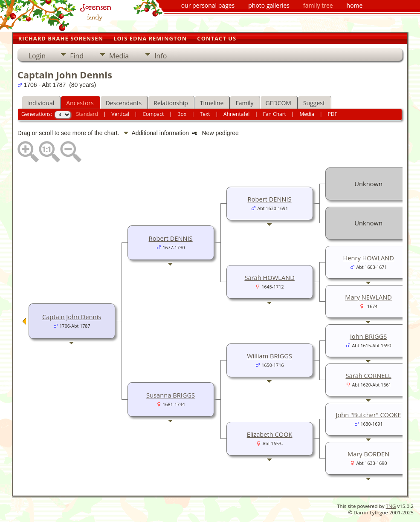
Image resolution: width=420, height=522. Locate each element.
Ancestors (80, 103)
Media (119, 56)
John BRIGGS (369, 336)
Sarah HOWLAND (269, 277)
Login (37, 56)
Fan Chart (275, 114)
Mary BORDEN (368, 454)
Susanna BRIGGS (171, 395)
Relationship (171, 103)
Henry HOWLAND (368, 258)
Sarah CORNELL (368, 375)
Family (244, 103)
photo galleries (269, 5)
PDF (333, 114)
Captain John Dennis (72, 317)
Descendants (124, 103)
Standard (87, 114)
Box (182, 114)
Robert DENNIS (171, 238)
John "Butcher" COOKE (369, 415)
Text (205, 114)
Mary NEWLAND (368, 297)
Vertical (120, 114)
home (355, 5)
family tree (318, 5)
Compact (153, 114)
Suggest (314, 103)
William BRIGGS (269, 356)
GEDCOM (278, 103)
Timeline (212, 103)
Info (161, 56)
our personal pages (208, 5)
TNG (391, 506)
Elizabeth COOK (270, 434)
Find (77, 56)
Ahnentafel (236, 114)
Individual (41, 103)
